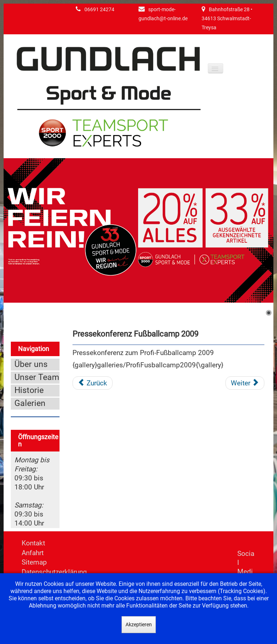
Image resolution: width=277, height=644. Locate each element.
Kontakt (33, 543)
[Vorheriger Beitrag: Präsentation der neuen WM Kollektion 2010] (93, 383)
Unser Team (37, 377)
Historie (29, 390)
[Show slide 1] (269, 313)
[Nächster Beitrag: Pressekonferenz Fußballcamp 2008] (245, 383)
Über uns (31, 364)
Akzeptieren (139, 624)
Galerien (30, 403)
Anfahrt (33, 553)
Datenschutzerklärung (54, 572)
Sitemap (34, 562)
